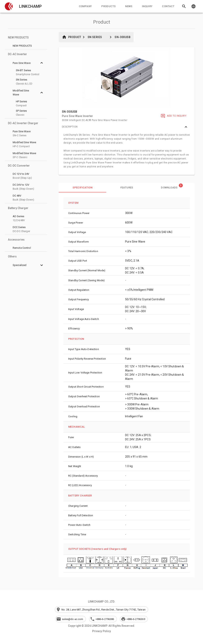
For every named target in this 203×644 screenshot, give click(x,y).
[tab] (85, 6)
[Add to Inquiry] (173, 116)
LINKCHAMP (30, 6)
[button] (9, 6)
